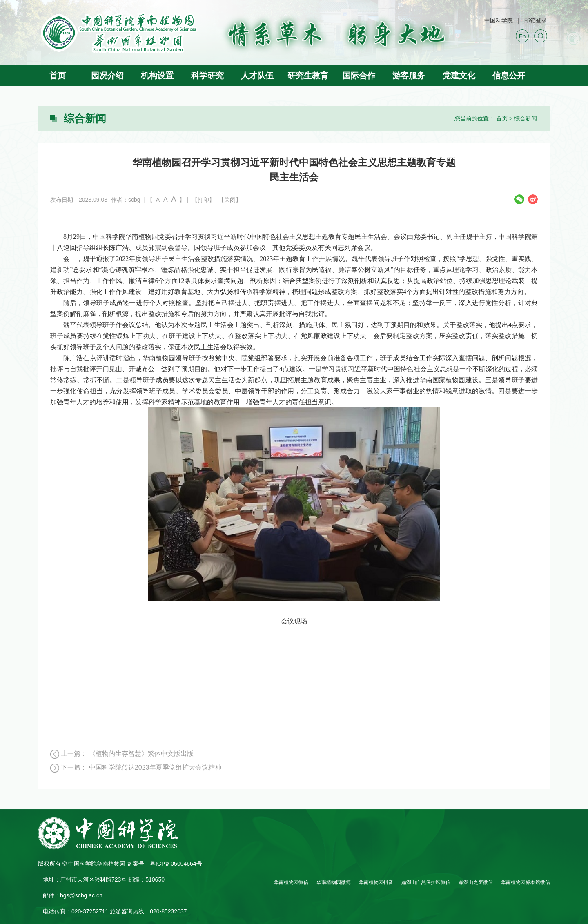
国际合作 (359, 76)
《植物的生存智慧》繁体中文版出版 (141, 754)
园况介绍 (107, 76)
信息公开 (509, 76)
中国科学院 (499, 20)
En (522, 36)
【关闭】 (230, 200)
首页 (58, 76)
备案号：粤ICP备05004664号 (165, 864)
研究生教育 (308, 76)
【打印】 (203, 200)
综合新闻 (526, 118)
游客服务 (409, 76)
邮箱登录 (536, 20)
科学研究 (207, 76)
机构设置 (157, 76)
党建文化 (459, 76)
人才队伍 (257, 76)
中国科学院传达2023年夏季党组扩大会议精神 (155, 767)
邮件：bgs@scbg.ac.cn (73, 895)
